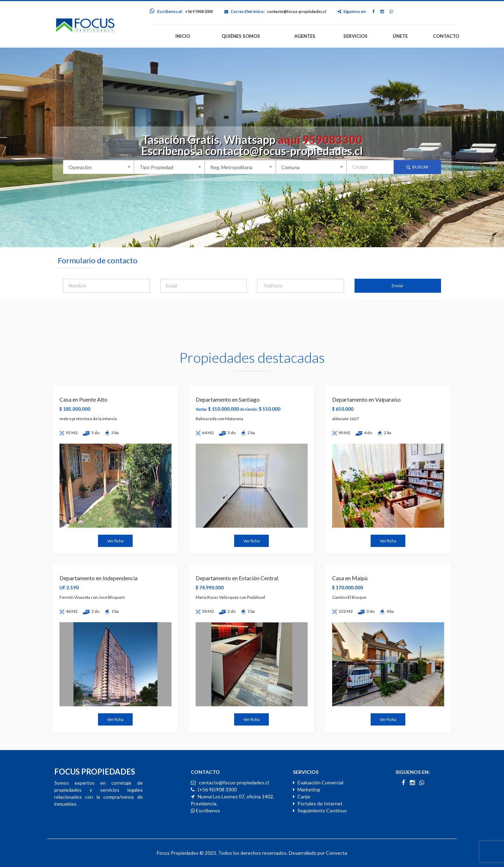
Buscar (417, 167)
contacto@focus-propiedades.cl (297, 11)
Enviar (398, 286)
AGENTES (305, 36)
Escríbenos (205, 810)
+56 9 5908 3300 (199, 11)
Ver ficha (115, 541)
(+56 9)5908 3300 (217, 789)
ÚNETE (400, 36)
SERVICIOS (355, 36)
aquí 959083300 (320, 140)
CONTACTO (446, 36)
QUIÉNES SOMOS (241, 36)
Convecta (337, 853)
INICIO (183, 36)
